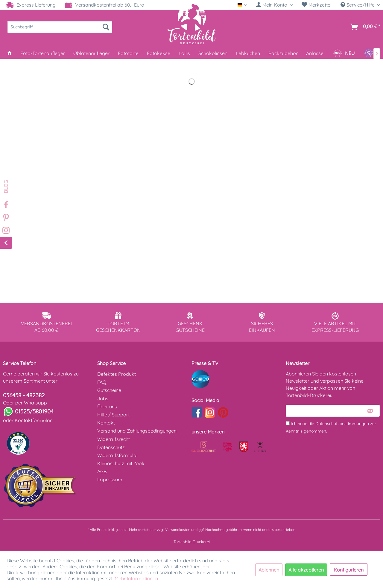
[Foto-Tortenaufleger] (43, 53)
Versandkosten (178, 530)
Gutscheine (109, 390)
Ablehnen (269, 570)
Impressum (110, 479)
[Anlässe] (315, 53)
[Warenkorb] (364, 27)
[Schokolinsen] (213, 53)
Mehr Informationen (136, 578)
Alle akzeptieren (306, 570)
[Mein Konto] (274, 5)
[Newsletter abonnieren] (370, 411)
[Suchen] (106, 27)
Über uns (107, 407)
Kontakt (106, 423)
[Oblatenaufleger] (91, 53)
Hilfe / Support (113, 415)
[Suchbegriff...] (60, 27)
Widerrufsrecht (114, 439)
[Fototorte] (128, 53)
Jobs (103, 398)
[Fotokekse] (159, 53)
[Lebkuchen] (248, 53)
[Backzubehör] (283, 53)
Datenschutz (111, 447)
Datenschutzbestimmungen (342, 424)
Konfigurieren (349, 570)
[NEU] (344, 53)
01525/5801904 (34, 411)
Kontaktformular (33, 420)
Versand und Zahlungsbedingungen (137, 431)
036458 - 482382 (24, 395)
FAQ (102, 382)
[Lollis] (184, 53)
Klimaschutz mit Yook (121, 463)
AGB (102, 471)
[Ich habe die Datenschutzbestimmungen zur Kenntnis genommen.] (288, 423)
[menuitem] (274, 5)
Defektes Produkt (117, 374)
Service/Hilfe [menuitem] (358, 5)
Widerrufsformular (118, 455)
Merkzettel (317, 5)
